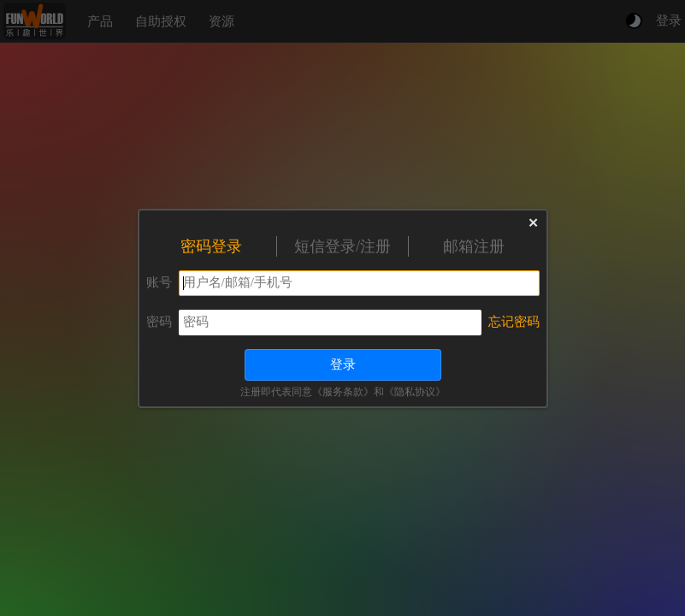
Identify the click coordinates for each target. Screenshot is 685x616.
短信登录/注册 (342, 246)
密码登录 (211, 246)
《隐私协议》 (415, 392)
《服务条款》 (343, 392)
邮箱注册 (474, 246)
